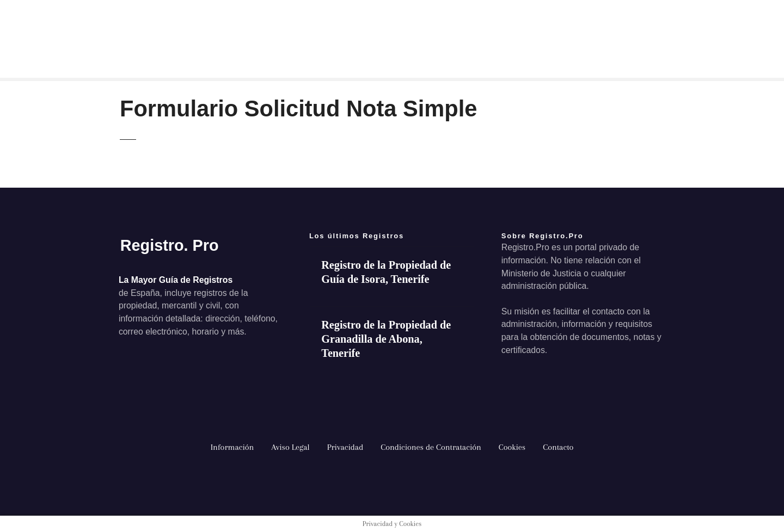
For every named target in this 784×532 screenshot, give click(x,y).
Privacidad (345, 447)
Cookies (512, 447)
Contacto (558, 447)
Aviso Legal (290, 447)
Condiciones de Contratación (431, 447)
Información (232, 447)
